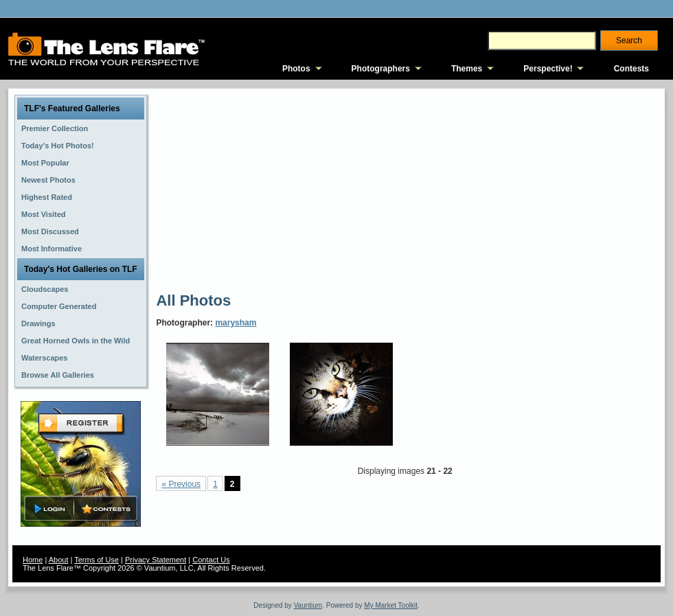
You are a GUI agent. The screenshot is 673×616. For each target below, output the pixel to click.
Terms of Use (96, 560)
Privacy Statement (156, 560)
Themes (467, 69)
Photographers (381, 69)
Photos (296, 69)
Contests (631, 69)
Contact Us (211, 560)
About (59, 560)
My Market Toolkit (391, 605)
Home (33, 560)
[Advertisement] (345, 189)
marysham (236, 323)
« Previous (181, 484)
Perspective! (548, 69)
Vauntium (308, 605)
